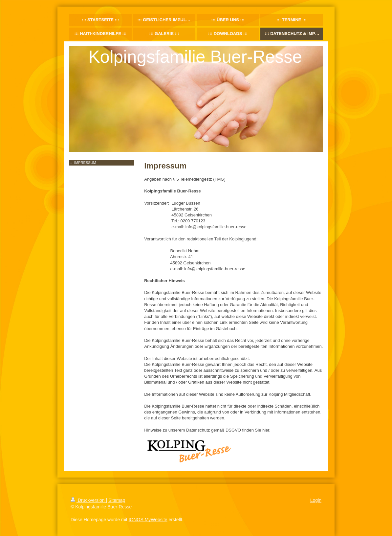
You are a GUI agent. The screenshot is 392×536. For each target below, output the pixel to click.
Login (316, 500)
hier (266, 430)
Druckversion (88, 500)
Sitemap (117, 500)
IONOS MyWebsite (148, 520)
